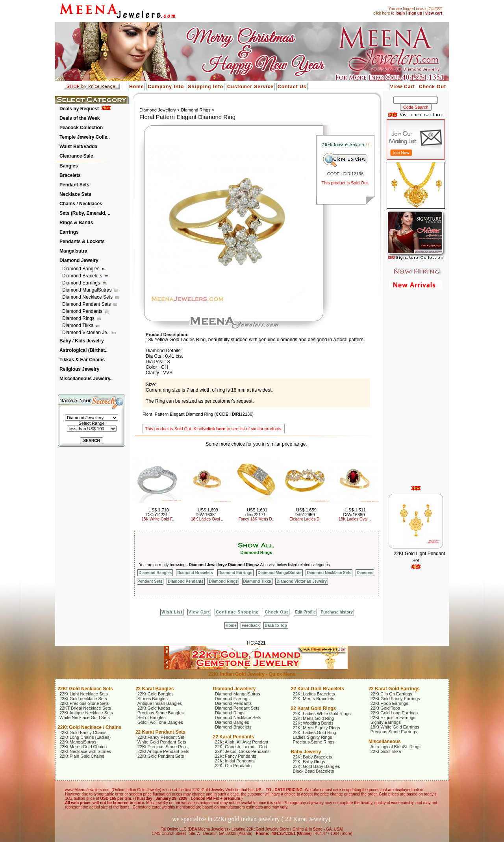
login (400, 13)
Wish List (172, 612)
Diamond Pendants (83, 311)
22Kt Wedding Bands (313, 723)
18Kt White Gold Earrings (395, 727)
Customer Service (250, 87)
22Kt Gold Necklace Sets (85, 689)
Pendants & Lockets (82, 242)
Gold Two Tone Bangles (160, 722)
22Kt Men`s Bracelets (314, 699)
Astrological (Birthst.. (83, 350)
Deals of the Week (80, 118)
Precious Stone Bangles (160, 713)
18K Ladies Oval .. (207, 519)
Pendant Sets (74, 185)
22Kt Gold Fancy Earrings (395, 699)
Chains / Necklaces (81, 204)
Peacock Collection (81, 128)
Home (136, 87)
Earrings (69, 232)
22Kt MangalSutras (78, 742)
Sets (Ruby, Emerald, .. (85, 213)
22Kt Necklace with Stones (85, 751)
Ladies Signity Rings (313, 737)
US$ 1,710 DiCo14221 (157, 512)
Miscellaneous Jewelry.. (86, 379)
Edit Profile (305, 612)
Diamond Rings (79, 318)
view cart (434, 13)
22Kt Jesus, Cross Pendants (242, 751)
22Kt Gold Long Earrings (394, 713)
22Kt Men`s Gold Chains (83, 747)
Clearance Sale (76, 156)
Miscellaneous (385, 742)
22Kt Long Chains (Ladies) (85, 737)
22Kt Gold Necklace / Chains (89, 727)
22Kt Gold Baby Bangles (317, 766)
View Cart (403, 87)
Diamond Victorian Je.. (87, 333)
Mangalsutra (73, 251)
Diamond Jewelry (79, 260)
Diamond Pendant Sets (87, 304)
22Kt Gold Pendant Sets (161, 756)
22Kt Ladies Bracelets (314, 694)
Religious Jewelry (79, 369)
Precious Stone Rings (314, 742)
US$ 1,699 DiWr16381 (207, 512)
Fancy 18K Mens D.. (257, 519)
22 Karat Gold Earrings (394, 689)
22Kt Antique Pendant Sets (163, 751)
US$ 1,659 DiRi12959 (306, 512)
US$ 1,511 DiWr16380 (355, 512)
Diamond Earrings (82, 283)
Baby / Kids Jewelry (82, 341)
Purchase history (337, 612)
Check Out (433, 87)
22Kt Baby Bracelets (313, 757)
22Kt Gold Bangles (156, 694)
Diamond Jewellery (158, 110)
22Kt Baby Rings (309, 762)
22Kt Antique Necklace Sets (86, 713)
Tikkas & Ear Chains (82, 360)
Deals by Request (79, 109)
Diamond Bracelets (83, 276)
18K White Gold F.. (158, 519)
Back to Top (276, 625)
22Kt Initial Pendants (235, 761)
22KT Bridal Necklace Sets (85, 708)
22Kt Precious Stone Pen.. (163, 747)
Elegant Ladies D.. (306, 519)
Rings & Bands (76, 223)
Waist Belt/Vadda (78, 147)
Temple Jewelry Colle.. (85, 137)
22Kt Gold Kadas (154, 708)
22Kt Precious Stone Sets (84, 703)
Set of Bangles (152, 717)
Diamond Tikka (79, 325)
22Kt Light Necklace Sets (84, 694)
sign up (415, 13)
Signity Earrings (386, 722)
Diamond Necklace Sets (88, 297)
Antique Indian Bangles (160, 703)
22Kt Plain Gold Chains (82, 756)
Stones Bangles (153, 699)
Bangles (69, 166)
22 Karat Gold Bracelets (318, 689)
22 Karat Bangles (155, 689)
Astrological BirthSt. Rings (396, 747)
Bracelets (70, 175)
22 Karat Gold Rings (314, 708)
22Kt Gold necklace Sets (83, 699)
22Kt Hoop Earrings (389, 703)
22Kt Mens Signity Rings (317, 728)
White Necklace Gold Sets (85, 717)
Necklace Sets (75, 194)
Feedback (251, 625)
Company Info (166, 87)
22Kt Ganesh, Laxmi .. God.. (242, 747)
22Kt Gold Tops (385, 708)
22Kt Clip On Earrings (391, 694)
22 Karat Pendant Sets (160, 732)
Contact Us (292, 87)
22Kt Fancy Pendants (236, 756)
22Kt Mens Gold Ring (314, 718)
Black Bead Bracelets (314, 771)
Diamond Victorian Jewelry (302, 581)
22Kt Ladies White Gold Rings (322, 714)
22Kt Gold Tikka (386, 751)
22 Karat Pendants (234, 737)
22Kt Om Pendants (233, 766)
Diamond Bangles (82, 269)
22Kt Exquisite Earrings (393, 717)
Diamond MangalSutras (88, 290)
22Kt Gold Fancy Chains (83, 732)
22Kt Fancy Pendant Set (161, 737)
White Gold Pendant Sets (162, 742)
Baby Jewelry (306, 752)
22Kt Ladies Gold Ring (315, 732)
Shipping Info (206, 87)
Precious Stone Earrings (394, 732)
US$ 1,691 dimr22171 (256, 512)
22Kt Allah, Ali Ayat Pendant (242, 742)
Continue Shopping (237, 612)
